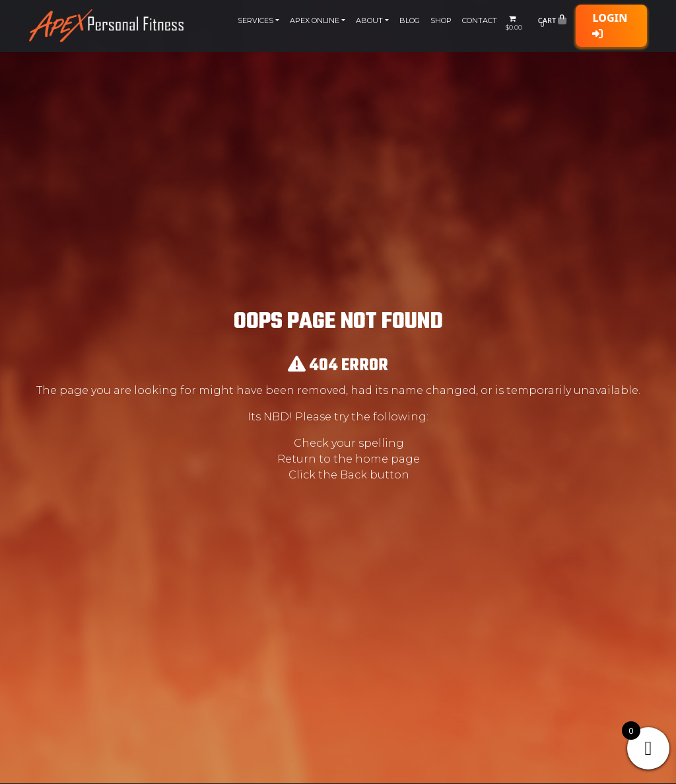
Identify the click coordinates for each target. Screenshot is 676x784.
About (369, 20)
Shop (441, 20)
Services (255, 20)
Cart (552, 23)
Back (354, 475)
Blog (410, 20)
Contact (480, 20)
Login (610, 25)
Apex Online (315, 20)
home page (388, 459)
